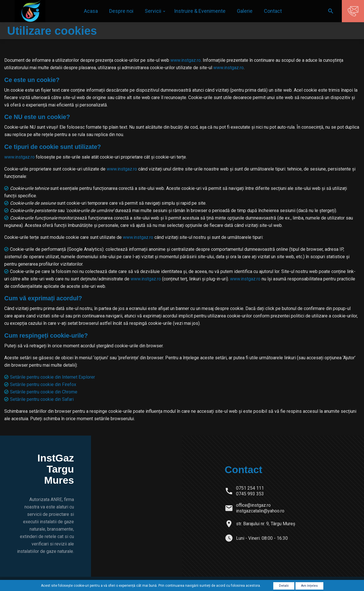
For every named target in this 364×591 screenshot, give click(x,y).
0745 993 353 (250, 494)
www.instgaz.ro (186, 60)
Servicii (153, 11)
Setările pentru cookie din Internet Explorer (52, 377)
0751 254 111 (250, 488)
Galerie (245, 11)
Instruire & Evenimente (200, 11)
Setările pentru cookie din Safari (42, 399)
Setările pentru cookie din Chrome (44, 392)
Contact (273, 11)
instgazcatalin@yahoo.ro (260, 511)
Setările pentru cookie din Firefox (43, 384)
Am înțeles (309, 586)
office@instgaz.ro (253, 505)
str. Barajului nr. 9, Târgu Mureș (266, 524)
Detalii (284, 586)
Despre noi (121, 11)
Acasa (91, 11)
